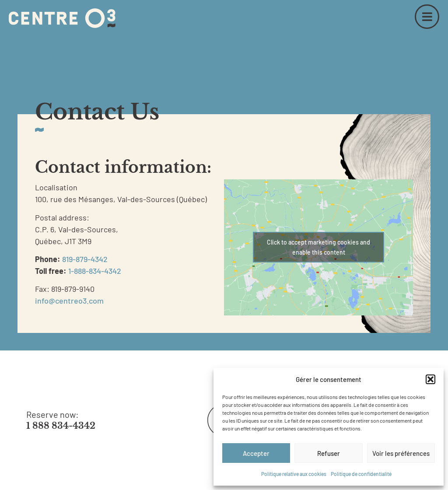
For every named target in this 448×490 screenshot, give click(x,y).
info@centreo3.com (69, 301)
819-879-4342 (85, 259)
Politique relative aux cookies (294, 474)
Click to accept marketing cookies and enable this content (318, 247)
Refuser (329, 453)
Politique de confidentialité (361, 474)
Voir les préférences (401, 453)
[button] (430, 379)
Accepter (256, 453)
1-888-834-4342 (95, 271)
